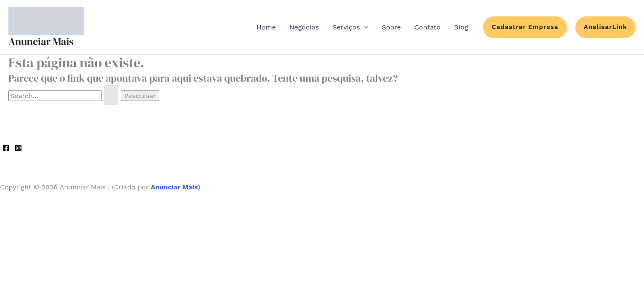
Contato (428, 27)
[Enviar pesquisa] (111, 95)
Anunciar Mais (41, 41)
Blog (461, 27)
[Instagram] (18, 148)
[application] (364, 27)
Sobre (391, 27)
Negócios (304, 27)
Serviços (350, 27)
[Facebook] (6, 148)
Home (266, 27)
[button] (525, 27)
